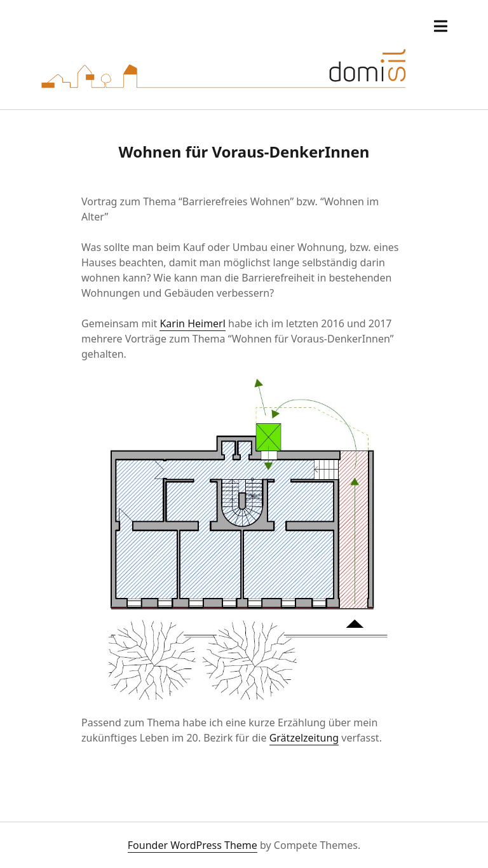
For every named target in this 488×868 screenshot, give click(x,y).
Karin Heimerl (192, 323)
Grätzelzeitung (304, 738)
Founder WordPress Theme (193, 845)
